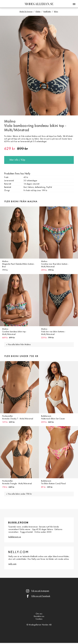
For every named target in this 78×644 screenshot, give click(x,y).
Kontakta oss (39, 616)
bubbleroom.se (15, 537)
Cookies (39, 619)
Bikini (56, 12)
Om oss (39, 614)
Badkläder (47, 12)
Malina (10, 121)
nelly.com (12, 564)
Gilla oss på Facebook (41, 596)
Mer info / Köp (17, 160)
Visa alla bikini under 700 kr (20, 494)
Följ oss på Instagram (40, 591)
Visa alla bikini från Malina (19, 345)
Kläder (38, 12)
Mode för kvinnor (26, 12)
